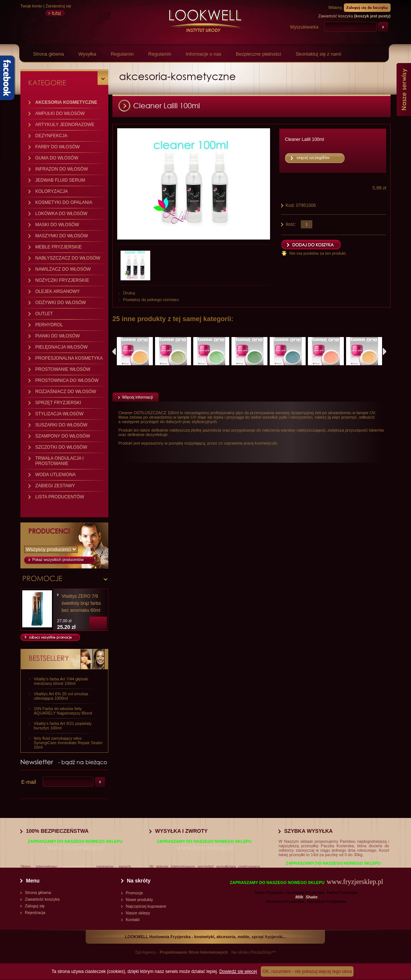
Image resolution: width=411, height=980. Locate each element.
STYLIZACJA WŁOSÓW (59, 414)
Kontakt (133, 920)
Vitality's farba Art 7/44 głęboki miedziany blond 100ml (61, 681)
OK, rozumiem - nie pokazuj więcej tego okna (307, 971)
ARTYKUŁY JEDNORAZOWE (65, 125)
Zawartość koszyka (42, 899)
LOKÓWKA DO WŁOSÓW (61, 214)
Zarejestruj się (58, 6)
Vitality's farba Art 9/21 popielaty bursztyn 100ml (63, 726)
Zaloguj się (35, 906)
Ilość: (291, 224)
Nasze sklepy (138, 913)
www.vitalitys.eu (76, 867)
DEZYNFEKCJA (51, 136)
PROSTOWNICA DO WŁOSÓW (67, 380)
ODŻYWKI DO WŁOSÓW (61, 303)
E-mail (29, 782)
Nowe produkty (139, 900)
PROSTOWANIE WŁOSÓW (63, 369)
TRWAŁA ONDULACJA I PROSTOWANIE (60, 461)
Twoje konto (31, 6)
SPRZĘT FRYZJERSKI (58, 403)
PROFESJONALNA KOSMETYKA (69, 358)
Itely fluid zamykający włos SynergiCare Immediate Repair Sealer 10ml (68, 743)
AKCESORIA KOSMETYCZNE (66, 102)
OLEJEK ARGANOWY (57, 291)
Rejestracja (35, 913)
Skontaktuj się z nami (318, 54)
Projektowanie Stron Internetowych (194, 952)
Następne (384, 352)
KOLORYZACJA (52, 191)
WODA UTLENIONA (55, 475)
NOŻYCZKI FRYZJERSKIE (62, 280)
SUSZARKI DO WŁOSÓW (61, 425)
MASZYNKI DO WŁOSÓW (62, 236)
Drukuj (129, 293)
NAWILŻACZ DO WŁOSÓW (63, 269)
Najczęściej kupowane (146, 906)
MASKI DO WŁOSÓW (57, 225)
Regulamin (122, 54)
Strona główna (48, 54)
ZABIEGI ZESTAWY (55, 486)
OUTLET (44, 314)
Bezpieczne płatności (259, 54)
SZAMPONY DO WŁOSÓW (63, 436)
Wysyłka (87, 54)
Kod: (291, 205)
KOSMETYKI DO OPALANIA (64, 202)
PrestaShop (261, 952)
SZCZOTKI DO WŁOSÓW (61, 447)
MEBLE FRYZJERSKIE (58, 247)
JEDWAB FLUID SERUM (60, 180)
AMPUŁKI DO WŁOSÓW (60, 113)
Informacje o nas (204, 54)
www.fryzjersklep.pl (76, 847)
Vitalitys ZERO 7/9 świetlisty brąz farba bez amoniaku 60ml (81, 603)
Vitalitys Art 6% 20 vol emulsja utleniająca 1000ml (61, 696)
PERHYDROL (49, 325)
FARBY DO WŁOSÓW (57, 147)
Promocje (134, 893)
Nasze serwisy (404, 90)
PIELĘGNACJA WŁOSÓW (61, 347)
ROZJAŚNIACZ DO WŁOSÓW (66, 392)
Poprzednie (114, 352)
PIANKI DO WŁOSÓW (57, 336)
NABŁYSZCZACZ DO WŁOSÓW (68, 258)
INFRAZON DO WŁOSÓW (62, 169)
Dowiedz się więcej (238, 971)
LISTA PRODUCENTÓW (60, 497)
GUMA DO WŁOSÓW (57, 158)
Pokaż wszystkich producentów (58, 560)
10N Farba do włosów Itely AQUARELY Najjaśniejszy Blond (63, 711)
